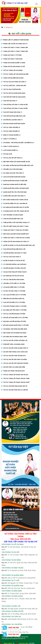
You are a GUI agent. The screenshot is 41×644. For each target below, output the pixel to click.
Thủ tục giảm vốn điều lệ (10, 131)
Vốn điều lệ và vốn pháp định (12, 169)
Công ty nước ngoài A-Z (10, 146)
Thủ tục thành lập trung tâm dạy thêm (15, 378)
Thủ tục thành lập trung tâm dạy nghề (15, 382)
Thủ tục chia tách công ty (11, 257)
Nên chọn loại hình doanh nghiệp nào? (15, 234)
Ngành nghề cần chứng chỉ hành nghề (15, 188)
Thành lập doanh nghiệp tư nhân (13, 63)
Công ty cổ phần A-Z (9, 139)
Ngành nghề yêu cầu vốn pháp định (14, 192)
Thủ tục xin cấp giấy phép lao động (14, 359)
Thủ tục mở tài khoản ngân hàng (13, 93)
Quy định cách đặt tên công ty (13, 173)
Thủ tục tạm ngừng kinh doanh (13, 280)
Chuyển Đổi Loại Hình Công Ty (12, 120)
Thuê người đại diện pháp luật (12, 219)
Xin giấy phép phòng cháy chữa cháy (14, 352)
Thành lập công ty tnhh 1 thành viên (14, 47)
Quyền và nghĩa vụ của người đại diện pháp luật (18, 245)
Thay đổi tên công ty (9, 101)
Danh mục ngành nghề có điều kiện (14, 184)
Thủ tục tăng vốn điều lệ (10, 127)
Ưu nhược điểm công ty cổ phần (13, 287)
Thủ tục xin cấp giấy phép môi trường (15, 363)
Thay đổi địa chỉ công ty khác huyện (14, 108)
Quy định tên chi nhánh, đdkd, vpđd (14, 337)
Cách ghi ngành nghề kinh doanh (13, 177)
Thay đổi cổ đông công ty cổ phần (14, 306)
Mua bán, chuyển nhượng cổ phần (13, 321)
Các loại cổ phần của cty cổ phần (13, 295)
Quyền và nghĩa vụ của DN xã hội (13, 261)
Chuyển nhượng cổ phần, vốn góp (13, 268)
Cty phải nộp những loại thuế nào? (14, 264)
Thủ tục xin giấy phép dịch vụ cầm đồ (14, 390)
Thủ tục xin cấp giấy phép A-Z (12, 158)
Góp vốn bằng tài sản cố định (12, 215)
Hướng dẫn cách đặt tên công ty (13, 196)
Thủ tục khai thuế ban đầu (11, 89)
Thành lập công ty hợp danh (12, 59)
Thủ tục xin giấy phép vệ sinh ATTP (13, 356)
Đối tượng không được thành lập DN (15, 200)
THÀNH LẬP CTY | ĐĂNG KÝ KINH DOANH (15, 40)
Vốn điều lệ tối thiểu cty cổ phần (13, 283)
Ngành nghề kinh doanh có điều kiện (14, 181)
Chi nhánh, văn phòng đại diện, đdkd (14, 329)
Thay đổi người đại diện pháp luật (13, 116)
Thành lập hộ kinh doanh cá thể (13, 67)
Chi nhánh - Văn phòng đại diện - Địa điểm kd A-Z (18, 143)
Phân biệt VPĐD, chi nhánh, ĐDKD (13, 344)
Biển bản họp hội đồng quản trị (13, 299)
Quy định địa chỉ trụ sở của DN (12, 276)
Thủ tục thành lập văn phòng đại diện (15, 74)
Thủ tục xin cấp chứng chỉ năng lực (14, 340)
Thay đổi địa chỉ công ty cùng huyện (14, 105)
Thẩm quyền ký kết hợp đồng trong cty (15, 222)
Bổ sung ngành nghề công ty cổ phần (15, 325)
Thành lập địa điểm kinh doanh (12, 78)
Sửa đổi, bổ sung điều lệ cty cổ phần (14, 318)
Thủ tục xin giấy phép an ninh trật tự (15, 348)
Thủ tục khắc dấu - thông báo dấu (14, 86)
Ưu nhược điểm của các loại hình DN (14, 203)
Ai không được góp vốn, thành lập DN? (15, 211)
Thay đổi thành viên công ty (12, 112)
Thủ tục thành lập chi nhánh (12, 70)
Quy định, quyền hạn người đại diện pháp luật (17, 165)
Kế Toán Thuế (6, 154)
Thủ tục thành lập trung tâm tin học (15, 375)
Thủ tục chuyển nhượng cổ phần (13, 314)
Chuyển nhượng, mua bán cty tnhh (14, 253)
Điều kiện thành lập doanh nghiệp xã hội (15, 162)
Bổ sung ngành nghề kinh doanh (13, 124)
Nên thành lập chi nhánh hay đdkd (14, 333)
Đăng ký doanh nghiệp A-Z (11, 135)
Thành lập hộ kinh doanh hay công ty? (15, 242)
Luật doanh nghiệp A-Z (9, 150)
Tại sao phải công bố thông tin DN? (14, 272)
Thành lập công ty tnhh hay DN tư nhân (15, 238)
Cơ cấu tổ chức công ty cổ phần (13, 291)
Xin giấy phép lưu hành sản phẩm (13, 367)
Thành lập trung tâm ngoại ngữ (13, 371)
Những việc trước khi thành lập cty (14, 44)
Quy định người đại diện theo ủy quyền (15, 207)
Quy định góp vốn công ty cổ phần (14, 310)
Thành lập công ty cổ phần (11, 55)
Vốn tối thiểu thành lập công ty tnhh (15, 226)
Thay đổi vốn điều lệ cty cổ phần (13, 302)
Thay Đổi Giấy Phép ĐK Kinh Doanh (13, 97)
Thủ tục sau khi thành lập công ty (14, 82)
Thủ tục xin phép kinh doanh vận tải (14, 386)
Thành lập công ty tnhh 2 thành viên (14, 51)
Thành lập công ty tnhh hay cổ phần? (15, 230)
